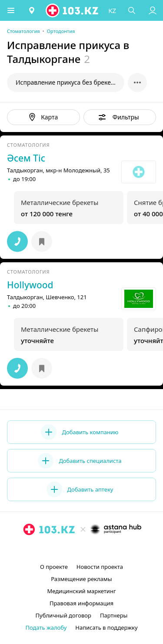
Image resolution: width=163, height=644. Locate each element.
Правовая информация (81, 603)
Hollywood (30, 285)
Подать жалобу (46, 627)
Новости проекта (100, 567)
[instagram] (69, 549)
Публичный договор (63, 615)
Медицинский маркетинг (81, 591)
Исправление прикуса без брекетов (68, 82)
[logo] (73, 10)
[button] (11, 10)
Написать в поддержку (106, 627)
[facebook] (83, 549)
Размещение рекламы (81, 579)
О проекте (54, 567)
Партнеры (114, 615)
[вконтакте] (96, 549)
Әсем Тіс (26, 158)
